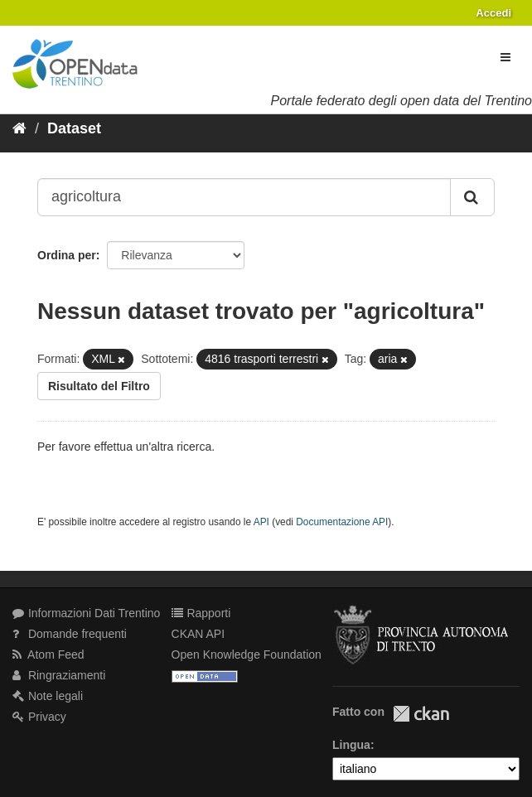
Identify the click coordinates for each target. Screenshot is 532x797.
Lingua (351, 745)
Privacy (39, 717)
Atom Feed (48, 655)
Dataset (74, 128)
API (261, 522)
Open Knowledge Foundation (247, 655)
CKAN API (198, 634)
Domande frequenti (70, 634)
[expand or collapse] (505, 57)
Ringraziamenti (59, 675)
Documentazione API (342, 522)
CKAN (421, 714)
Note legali (48, 696)
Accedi (493, 13)
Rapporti (201, 613)
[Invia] (472, 197)
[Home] (19, 128)
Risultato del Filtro (99, 386)
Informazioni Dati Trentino (86, 613)
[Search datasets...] (244, 197)
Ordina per (67, 255)
